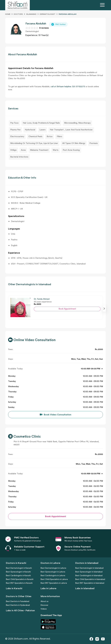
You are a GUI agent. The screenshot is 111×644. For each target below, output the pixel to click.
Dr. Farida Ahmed (42, 299)
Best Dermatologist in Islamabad (89, 568)
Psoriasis (94, 143)
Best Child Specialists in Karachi (20, 579)
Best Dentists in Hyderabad (18, 605)
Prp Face (14, 123)
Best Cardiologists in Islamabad (89, 576)
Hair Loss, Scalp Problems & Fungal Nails (41, 123)
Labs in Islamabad (85, 588)
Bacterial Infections (19, 157)
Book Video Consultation (58, 415)
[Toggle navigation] (103, 5)
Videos (44, 609)
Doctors (18, 14)
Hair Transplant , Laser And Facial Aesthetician (71, 130)
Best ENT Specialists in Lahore (54, 583)
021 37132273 (79, 87)
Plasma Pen (15, 130)
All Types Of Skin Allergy (74, 143)
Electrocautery (17, 137)
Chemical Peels (35, 137)
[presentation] (104, 309)
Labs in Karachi (14, 588)
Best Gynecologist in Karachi (18, 572)
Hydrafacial (30, 130)
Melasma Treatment (39, 150)
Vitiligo (13, 150)
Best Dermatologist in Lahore (53, 568)
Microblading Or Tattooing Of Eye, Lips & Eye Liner (34, 143)
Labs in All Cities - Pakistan (20, 611)
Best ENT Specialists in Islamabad (90, 583)
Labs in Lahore (48, 588)
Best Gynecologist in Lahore (53, 572)
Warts (56, 150)
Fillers (59, 137)
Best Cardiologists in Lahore (53, 576)
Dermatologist (48, 14)
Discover (44, 605)
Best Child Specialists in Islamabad (90, 579)
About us (45, 601)
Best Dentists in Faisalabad (18, 601)
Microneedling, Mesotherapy (77, 123)
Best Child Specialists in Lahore (54, 579)
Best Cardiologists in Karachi (18, 576)
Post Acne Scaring (71, 150)
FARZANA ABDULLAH (68, 14)
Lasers (42, 130)
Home (8, 14)
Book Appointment (67, 309)
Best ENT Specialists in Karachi (19, 583)
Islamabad (31, 14)
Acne (23, 150)
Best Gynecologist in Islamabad (89, 572)
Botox (50, 137)
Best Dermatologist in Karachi (19, 568)
